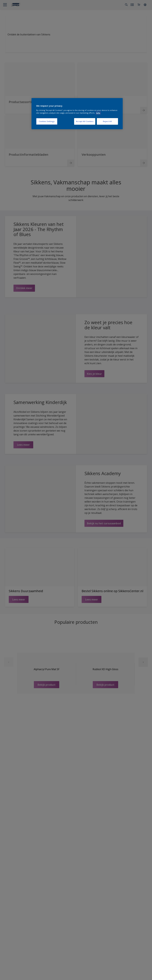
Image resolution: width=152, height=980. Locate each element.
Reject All (107, 121)
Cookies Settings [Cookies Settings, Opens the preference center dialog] (47, 121)
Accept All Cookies (85, 121)
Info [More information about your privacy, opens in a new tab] (98, 113)
